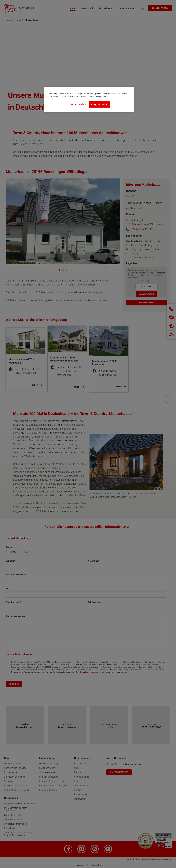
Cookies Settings (78, 104)
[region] (89, 99)
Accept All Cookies (100, 104)
